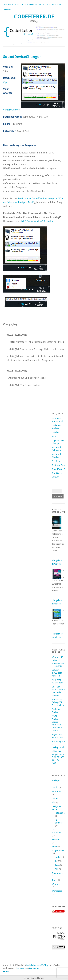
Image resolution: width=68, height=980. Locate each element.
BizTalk (58, 857)
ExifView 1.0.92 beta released (57, 673)
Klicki (54, 436)
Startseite (9, 5)
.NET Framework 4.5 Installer (37, 221)
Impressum (22, 968)
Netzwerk (56, 840)
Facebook (56, 791)
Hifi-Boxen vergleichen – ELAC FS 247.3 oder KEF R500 (58, 757)
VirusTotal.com (12, 110)
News (54, 846)
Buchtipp (56, 780)
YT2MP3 (56, 477)
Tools (54, 880)
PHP (57, 869)
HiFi (53, 802)
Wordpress (57, 891)
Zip (5, 82)
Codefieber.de (34, 17)
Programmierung (60, 850)
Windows (56, 884)
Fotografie (60, 813)
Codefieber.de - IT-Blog (37, 965)
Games (55, 798)
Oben (6, 972)
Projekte (19, 5)
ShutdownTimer (59, 465)
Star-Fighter (57, 473)
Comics (55, 787)
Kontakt (8, 9)
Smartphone (58, 873)
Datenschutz (35, 968)
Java (57, 865)
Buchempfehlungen (35, 5)
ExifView (56, 432)
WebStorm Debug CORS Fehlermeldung (59, 702)
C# (56, 861)
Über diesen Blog (54, 5)
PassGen (56, 461)
